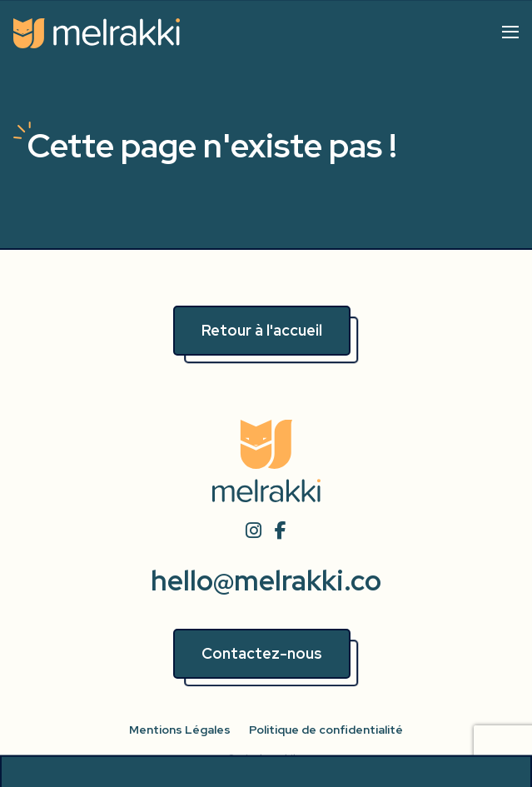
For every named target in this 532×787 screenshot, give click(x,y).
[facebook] (281, 531)
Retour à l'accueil (262, 330)
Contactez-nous (262, 653)
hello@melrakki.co (266, 581)
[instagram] (253, 531)
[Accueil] (97, 33)
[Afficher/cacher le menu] (510, 32)
